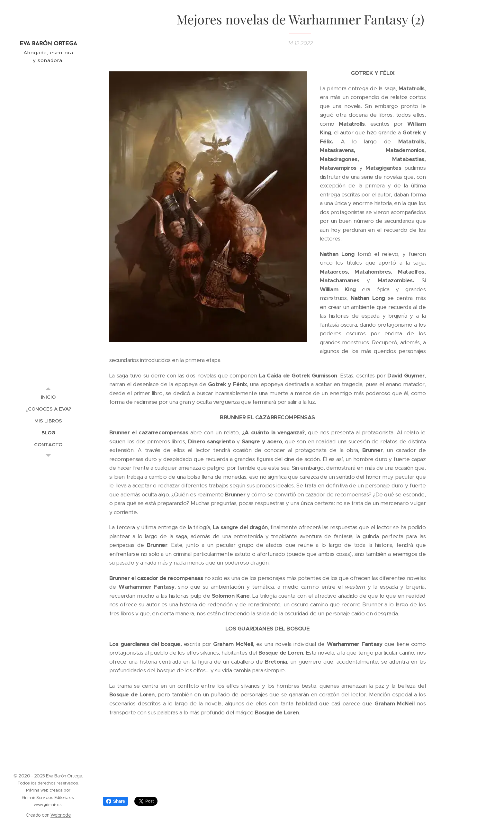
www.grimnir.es (48, 805)
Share (115, 801)
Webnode (61, 815)
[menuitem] (48, 397)
